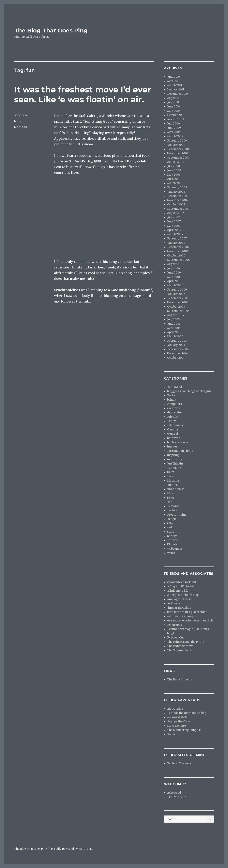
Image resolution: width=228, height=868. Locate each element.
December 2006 (178, 247)
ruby (170, 523)
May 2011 (173, 81)
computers (174, 404)
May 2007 (174, 226)
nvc (170, 502)
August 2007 (176, 213)
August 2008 (176, 162)
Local (171, 476)
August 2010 (175, 98)
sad (170, 527)
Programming (177, 515)
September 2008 (178, 158)
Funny (172, 421)
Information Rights (180, 451)
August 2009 (176, 119)
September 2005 (178, 311)
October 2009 (176, 115)
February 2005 (177, 341)
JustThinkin (175, 464)
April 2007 (174, 230)
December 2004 (178, 349)
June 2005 (174, 324)
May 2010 (173, 111)
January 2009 (176, 145)
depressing (175, 413)
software (173, 540)
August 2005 (176, 315)
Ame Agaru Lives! (179, 599)
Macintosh (174, 481)
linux (171, 472)
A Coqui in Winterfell (181, 586)
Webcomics (175, 549)
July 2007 (173, 217)
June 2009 (174, 128)
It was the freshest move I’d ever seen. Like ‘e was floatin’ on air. (83, 94)
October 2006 (176, 256)
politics (172, 510)
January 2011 (176, 90)
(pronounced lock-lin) (181, 582)
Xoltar (171, 734)
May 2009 (174, 132)
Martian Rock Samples (182, 616)
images (172, 447)
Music (18, 121)
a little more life (178, 591)
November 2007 (178, 200)
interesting (175, 459)
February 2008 (177, 187)
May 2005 (174, 328)
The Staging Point (179, 650)
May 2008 (174, 175)
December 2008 (178, 149)
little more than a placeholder (187, 612)
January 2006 (176, 294)
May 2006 (174, 277)
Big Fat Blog (175, 709)
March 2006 (175, 285)
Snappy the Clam (179, 722)
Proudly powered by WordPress (72, 849)
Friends (172, 417)
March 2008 (175, 183)
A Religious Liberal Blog (183, 595)
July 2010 (173, 102)
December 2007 (178, 196)
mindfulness (176, 489)
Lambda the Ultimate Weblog (187, 713)
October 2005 (176, 307)
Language (174, 468)
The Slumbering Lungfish (184, 730)
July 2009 (173, 124)
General (173, 434)
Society (172, 536)
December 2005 (178, 298)
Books (171, 395)
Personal (173, 506)
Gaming (173, 430)
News (171, 498)
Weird (171, 553)
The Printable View (180, 646)
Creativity (174, 408)
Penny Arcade (177, 797)
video (23, 127)
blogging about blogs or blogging (189, 391)
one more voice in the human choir (190, 621)
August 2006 (176, 264)
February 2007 (177, 239)
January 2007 (176, 243)
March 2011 (175, 85)
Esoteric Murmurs (179, 763)
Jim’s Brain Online (179, 608)
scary (171, 532)
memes (172, 485)
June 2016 (173, 77)
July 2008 (173, 166)
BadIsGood (175, 387)
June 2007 (174, 222)
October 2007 (176, 204)
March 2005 (175, 336)
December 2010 (178, 94)
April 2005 (174, 332)
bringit (172, 400)
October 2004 (176, 358)
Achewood (174, 793)
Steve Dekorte (177, 726)
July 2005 (173, 319)
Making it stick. (177, 717)
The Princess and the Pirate (186, 642)
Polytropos (174, 625)
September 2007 (178, 209)
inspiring (173, 455)
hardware (174, 438)
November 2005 (178, 302)
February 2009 (177, 141)
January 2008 (176, 192)
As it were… (175, 604)
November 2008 (178, 153)
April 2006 (174, 281)
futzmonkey (175, 425)
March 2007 (175, 234)
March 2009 (175, 136)
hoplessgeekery (178, 442)
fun (16, 127)
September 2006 (178, 260)
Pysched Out (176, 638)
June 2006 (174, 273)
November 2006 (178, 251)
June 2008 (174, 170)
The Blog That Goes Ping (51, 30)
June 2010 (174, 107)
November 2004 (178, 354)
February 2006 (177, 290)
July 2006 (173, 268)
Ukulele (172, 545)
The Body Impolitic (180, 680)
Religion (173, 519)
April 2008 (174, 179)
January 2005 (176, 345)
